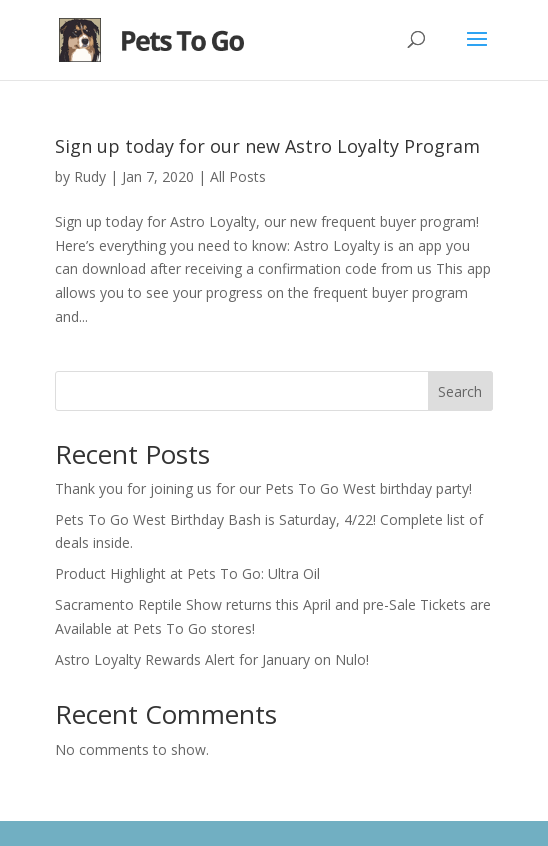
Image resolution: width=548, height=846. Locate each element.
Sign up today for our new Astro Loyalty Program (267, 146)
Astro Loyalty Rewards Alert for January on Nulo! (212, 659)
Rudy (90, 176)
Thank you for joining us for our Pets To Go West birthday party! (263, 488)
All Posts (238, 176)
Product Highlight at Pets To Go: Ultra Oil (187, 573)
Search (460, 391)
